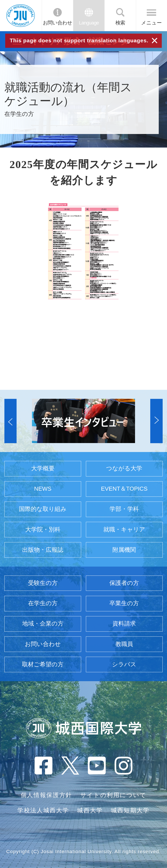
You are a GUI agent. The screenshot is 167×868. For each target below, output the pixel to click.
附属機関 (124, 550)
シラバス (124, 664)
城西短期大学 (130, 810)
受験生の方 (43, 583)
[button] (10, 421)
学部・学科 (124, 509)
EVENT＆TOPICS (124, 489)
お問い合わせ (58, 23)
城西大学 (90, 810)
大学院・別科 (43, 529)
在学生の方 (43, 603)
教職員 (124, 644)
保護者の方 (124, 583)
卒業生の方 (124, 603)
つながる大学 (124, 468)
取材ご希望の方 (43, 664)
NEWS (43, 489)
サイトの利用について (113, 795)
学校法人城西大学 (43, 810)
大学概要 (43, 468)
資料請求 (124, 624)
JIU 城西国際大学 (21, 15)
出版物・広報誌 (43, 550)
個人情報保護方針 (46, 795)
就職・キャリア (124, 529)
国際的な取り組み (43, 509)
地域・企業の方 (43, 624)
